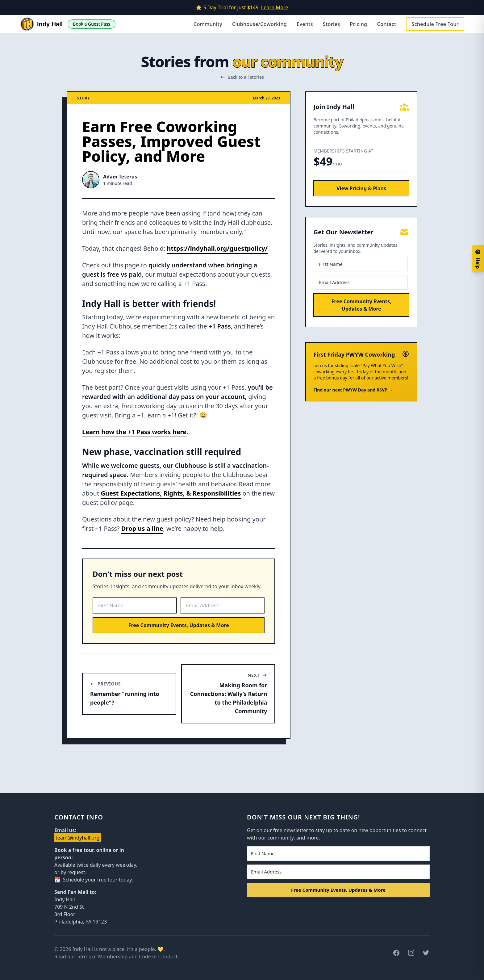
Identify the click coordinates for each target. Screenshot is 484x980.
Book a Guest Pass (92, 24)
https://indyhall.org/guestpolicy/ (217, 248)
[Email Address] (223, 605)
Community (208, 24)
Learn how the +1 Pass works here (134, 432)
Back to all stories (242, 77)
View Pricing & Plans (361, 188)
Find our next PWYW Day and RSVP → (353, 390)
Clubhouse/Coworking (259, 24)
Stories (332, 24)
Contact (386, 24)
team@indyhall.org (78, 838)
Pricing (359, 24)
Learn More (275, 7)
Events (305, 24)
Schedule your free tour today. (98, 880)
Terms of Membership (102, 957)
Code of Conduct (158, 957)
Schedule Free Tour (435, 24)
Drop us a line (142, 528)
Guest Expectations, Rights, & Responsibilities (171, 493)
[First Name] (135, 605)
